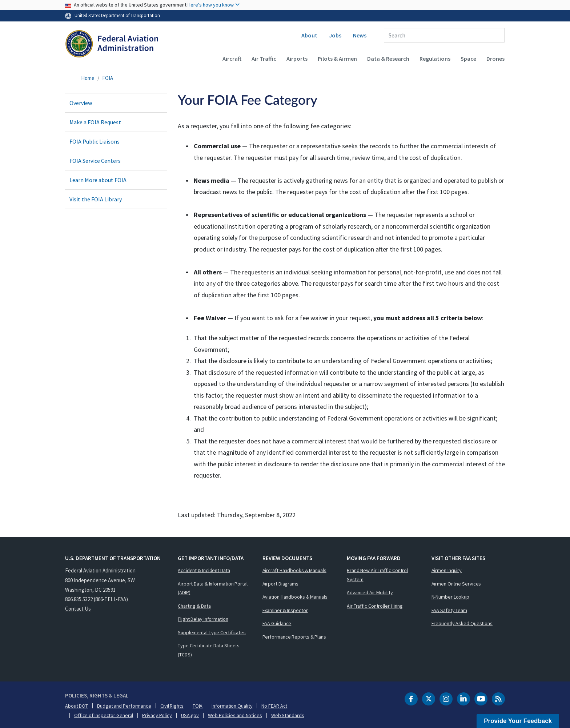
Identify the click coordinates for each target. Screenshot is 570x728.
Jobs (335, 35)
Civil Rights (172, 706)
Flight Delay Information (203, 619)
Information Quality (232, 706)
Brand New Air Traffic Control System (377, 575)
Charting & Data (194, 606)
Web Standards (288, 715)
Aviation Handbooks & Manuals (295, 597)
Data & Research (388, 59)
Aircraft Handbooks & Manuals (294, 570)
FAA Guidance (277, 623)
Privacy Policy (157, 715)
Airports (297, 59)
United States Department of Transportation (117, 15)
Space (468, 59)
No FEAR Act (274, 706)
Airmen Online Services (456, 584)
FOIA (108, 78)
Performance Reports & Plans (294, 637)
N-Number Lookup (451, 597)
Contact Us (78, 609)
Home (88, 78)
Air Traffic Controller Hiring (375, 606)
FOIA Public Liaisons (95, 141)
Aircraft (232, 59)
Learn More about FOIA (98, 180)
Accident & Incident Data (204, 570)
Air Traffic (264, 59)
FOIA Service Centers (95, 161)
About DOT (77, 706)
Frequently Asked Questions (462, 623)
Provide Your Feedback (518, 721)
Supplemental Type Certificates (212, 632)
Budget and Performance (124, 706)
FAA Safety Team (449, 610)
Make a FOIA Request (95, 122)
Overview (81, 103)
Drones (495, 59)
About (309, 35)
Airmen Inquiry (447, 570)
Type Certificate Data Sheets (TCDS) (209, 650)
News (360, 35)
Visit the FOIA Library (96, 199)
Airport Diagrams (280, 584)
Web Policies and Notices (235, 715)
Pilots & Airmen (337, 59)
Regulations (435, 59)
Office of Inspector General (104, 715)
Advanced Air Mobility (370, 592)
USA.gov (190, 715)
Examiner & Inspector (285, 610)
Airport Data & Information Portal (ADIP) (213, 588)
